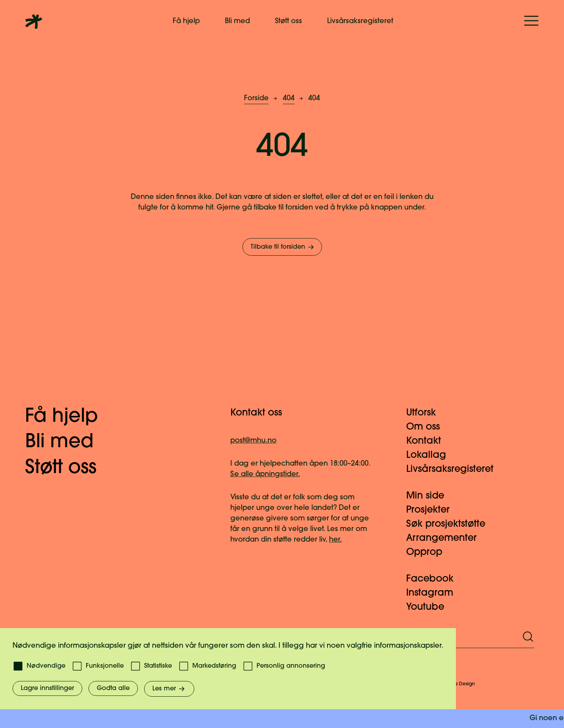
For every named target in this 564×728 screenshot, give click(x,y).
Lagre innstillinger (47, 688)
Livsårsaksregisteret (360, 21)
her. (335, 540)
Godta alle (113, 688)
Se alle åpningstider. (265, 474)
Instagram (434, 593)
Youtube (430, 607)
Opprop (429, 553)
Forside (256, 98)
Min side (430, 496)
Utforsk (426, 413)
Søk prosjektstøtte (450, 524)
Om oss (428, 427)
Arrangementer (446, 538)
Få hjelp (186, 21)
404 (289, 98)
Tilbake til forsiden (283, 247)
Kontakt (428, 441)
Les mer (169, 689)
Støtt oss (288, 21)
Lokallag (431, 455)
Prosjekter (433, 510)
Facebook (435, 579)
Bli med (237, 21)
